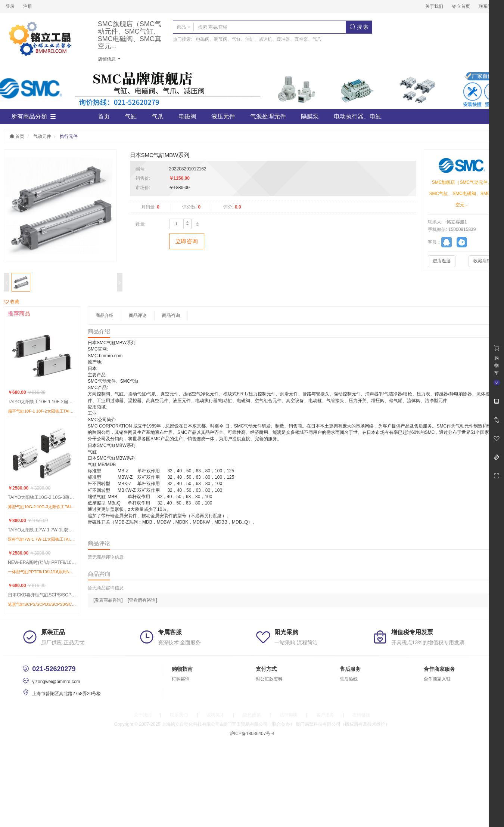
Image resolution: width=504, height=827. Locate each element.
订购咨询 (181, 679)
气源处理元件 (268, 116)
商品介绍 (105, 315)
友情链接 (361, 715)
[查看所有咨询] (142, 600)
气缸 (131, 116)
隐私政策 (252, 715)
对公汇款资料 (269, 679)
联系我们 (488, 6)
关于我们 (434, 6)
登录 (10, 6)
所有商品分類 (34, 117)
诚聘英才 (215, 715)
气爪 (158, 116)
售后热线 (349, 679)
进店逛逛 (442, 261)
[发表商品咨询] (108, 600)
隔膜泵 (310, 116)
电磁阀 (187, 116)
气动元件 (42, 136)
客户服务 (325, 715)
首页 (104, 116)
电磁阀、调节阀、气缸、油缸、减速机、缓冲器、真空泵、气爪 (259, 39)
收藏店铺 (482, 261)
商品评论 (138, 315)
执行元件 (69, 136)
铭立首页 (461, 6)
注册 (28, 6)
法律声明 (289, 715)
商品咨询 (171, 315)
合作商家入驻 (437, 679)
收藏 (11, 302)
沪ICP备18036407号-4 (252, 734)
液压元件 (223, 116)
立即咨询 (187, 241)
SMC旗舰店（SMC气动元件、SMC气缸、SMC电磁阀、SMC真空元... (130, 35)
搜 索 (359, 27)
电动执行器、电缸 (358, 116)
